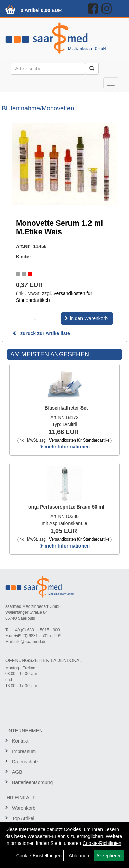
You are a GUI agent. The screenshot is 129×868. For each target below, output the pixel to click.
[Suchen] (92, 69)
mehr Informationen (64, 447)
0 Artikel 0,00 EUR (41, 10)
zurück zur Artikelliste (41, 333)
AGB (17, 772)
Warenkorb (24, 808)
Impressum (24, 751)
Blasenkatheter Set (66, 408)
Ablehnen (79, 856)
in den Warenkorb (89, 318)
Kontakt (20, 741)
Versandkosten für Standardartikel (80, 440)
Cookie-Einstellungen (39, 856)
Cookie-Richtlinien (102, 843)
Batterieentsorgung (32, 782)
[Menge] (45, 318)
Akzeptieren (109, 856)
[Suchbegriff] (48, 69)
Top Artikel (23, 818)
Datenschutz (25, 762)
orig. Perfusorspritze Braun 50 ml (66, 507)
